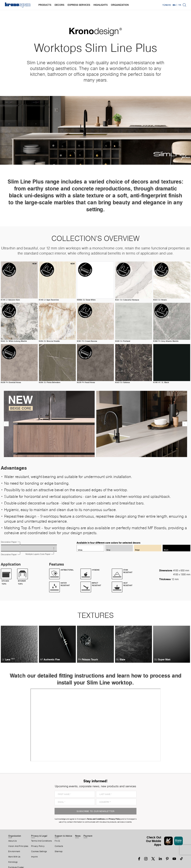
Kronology (13, 862)
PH (87, 341)
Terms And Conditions (41, 841)
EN (174, 5)
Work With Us (14, 857)
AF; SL (161, 382)
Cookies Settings (39, 851)
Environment (14, 851)
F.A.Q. (58, 841)
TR (180, 5)
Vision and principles (18, 846)
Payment (88, 836)
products (45, 5)
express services (79, 5)
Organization (15, 836)
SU (86, 300)
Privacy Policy (38, 846)
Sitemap (59, 851)
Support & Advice (64, 836)
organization (120, 5)
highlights (101, 5)
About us (12, 841)
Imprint (34, 857)
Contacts (59, 846)
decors (59, 5)
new (35, 264)
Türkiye (167, 5)
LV (10, 300)
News (78, 836)
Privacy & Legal (39, 836)
